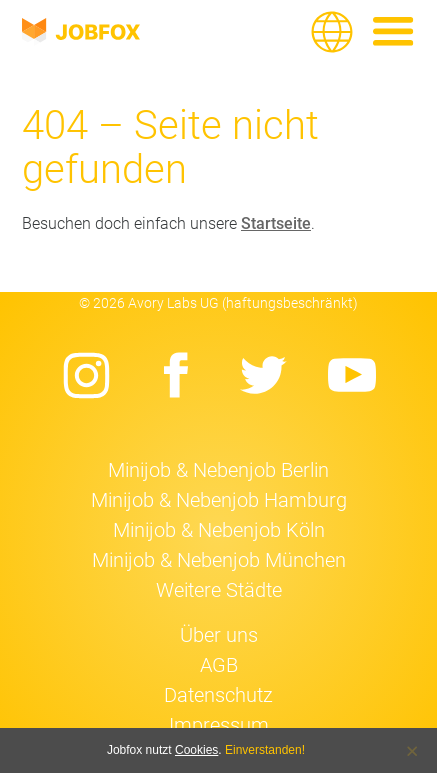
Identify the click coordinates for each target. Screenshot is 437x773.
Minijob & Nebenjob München (219, 560)
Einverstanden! (265, 750)
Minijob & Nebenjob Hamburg (219, 500)
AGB (219, 665)
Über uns (219, 635)
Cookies (196, 750)
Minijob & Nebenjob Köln (219, 530)
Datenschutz (218, 695)
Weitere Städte (219, 590)
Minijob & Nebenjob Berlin (218, 470)
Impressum (219, 725)
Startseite (276, 223)
